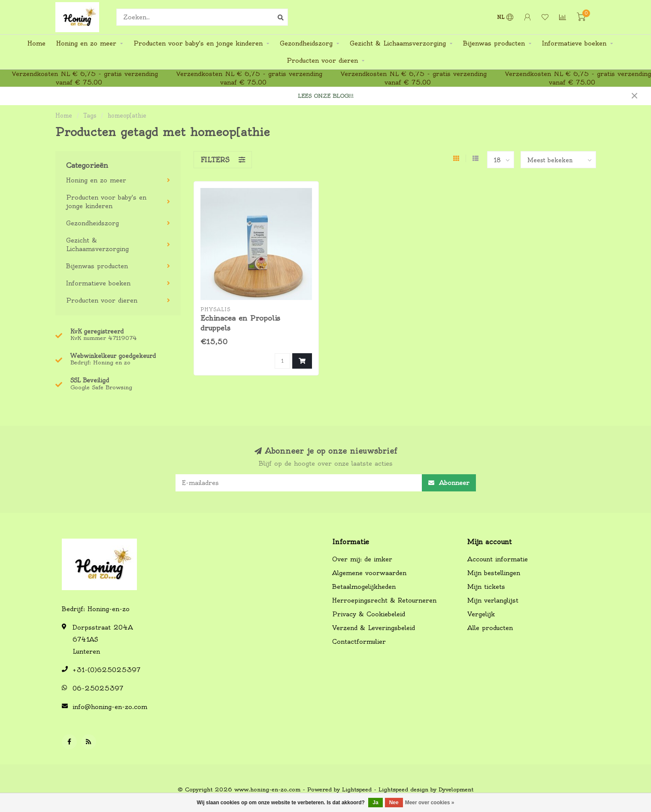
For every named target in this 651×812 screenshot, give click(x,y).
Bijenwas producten (494, 43)
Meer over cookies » (430, 803)
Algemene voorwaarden (369, 573)
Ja (375, 803)
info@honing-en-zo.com (110, 707)
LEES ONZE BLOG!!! (326, 96)
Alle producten (490, 628)
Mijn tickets (486, 587)
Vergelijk (481, 614)
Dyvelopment (456, 789)
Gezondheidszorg (306, 43)
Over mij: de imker (362, 559)
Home (36, 43)
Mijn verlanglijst (493, 600)
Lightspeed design (403, 789)
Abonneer (449, 483)
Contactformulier (359, 642)
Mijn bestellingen (494, 573)
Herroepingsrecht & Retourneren (384, 600)
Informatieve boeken (574, 43)
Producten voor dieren (322, 61)
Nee (394, 803)
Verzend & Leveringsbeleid (374, 628)
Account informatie (498, 559)
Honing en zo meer (86, 43)
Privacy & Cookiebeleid (369, 614)
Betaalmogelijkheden (364, 587)
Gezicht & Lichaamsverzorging (398, 43)
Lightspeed (357, 789)
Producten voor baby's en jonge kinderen (198, 43)
